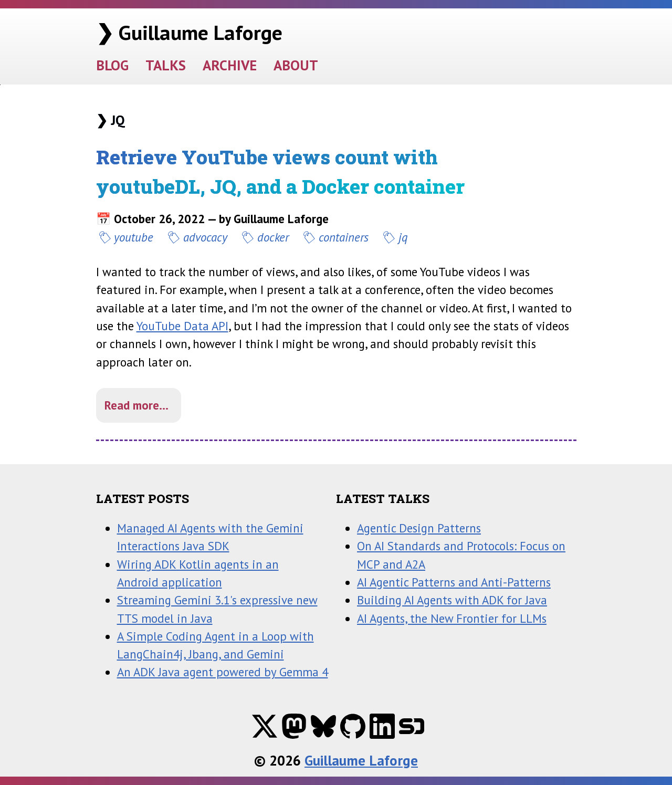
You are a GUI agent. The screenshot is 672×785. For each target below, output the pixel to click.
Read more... (136, 405)
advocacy (205, 237)
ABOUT (296, 65)
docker (273, 237)
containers (344, 237)
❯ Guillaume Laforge (189, 32)
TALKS (166, 65)
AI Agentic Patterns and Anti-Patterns (454, 582)
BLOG (112, 65)
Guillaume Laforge (361, 760)
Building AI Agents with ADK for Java (452, 600)
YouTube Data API (182, 326)
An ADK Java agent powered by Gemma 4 (223, 672)
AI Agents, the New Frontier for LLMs (452, 618)
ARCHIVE (230, 65)
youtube (134, 237)
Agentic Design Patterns (419, 528)
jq (403, 237)
